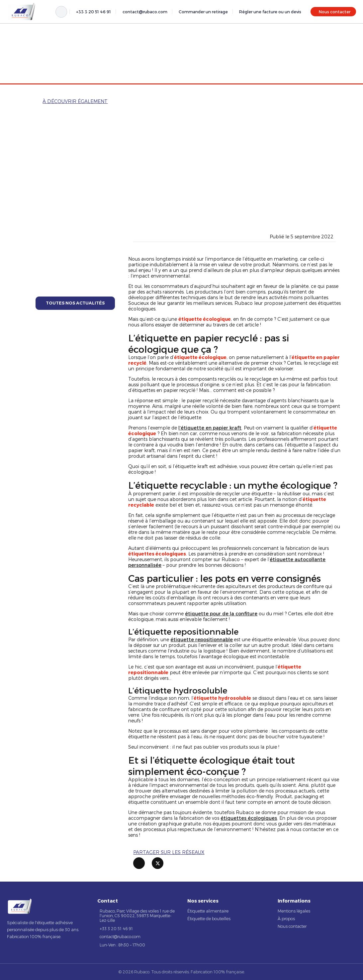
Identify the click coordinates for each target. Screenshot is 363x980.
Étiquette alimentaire (208, 911)
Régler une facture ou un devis (270, 12)
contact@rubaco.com (145, 12)
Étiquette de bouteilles (209, 919)
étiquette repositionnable (202, 639)
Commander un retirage (203, 12)
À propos (286, 919)
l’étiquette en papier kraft (210, 428)
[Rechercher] (61, 12)
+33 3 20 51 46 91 (93, 12)
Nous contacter (335, 12)
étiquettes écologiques (249, 818)
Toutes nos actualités (75, 303)
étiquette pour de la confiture (221, 613)
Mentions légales (294, 911)
